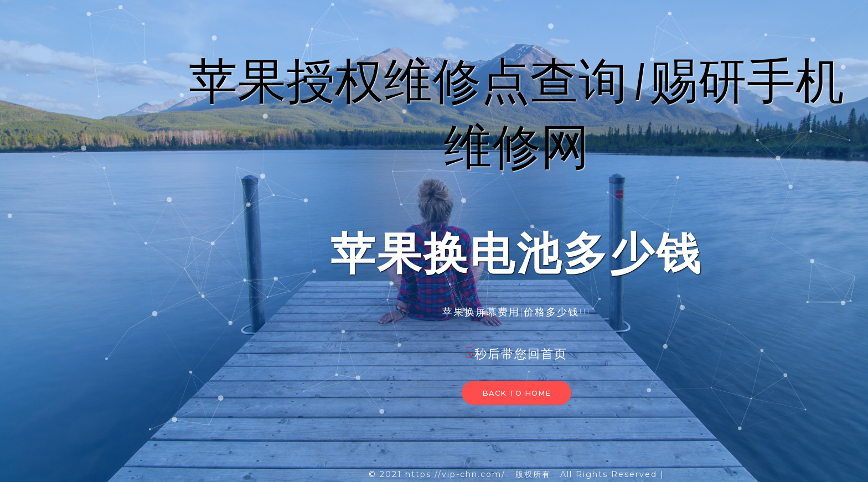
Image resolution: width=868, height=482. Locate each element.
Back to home (516, 393)
